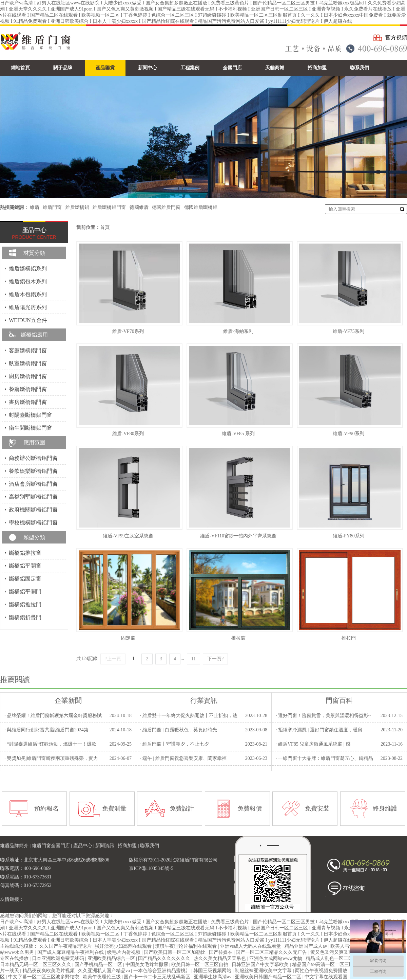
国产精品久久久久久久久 (165, 958)
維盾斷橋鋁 (77, 207)
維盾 (35, 207)
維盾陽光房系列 (28, 307)
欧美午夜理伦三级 (102, 977)
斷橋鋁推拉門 (25, 604)
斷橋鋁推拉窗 (25, 553)
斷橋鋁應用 (34, 335)
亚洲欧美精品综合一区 (112, 958)
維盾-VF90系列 (348, 434)
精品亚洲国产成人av (306, 946)
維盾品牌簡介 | (16, 846)
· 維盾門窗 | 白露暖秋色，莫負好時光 (179, 730)
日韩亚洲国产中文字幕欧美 (261, 965)
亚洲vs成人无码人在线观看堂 (251, 946)
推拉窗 (238, 638)
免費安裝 (317, 808)
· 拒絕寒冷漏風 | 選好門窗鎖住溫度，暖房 (319, 730)
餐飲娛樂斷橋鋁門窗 (33, 471)
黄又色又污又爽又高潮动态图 (342, 952)
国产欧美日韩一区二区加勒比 (175, 952)
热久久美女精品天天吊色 (220, 958)
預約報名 (46, 808)
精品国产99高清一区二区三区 (324, 965)
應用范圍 (34, 442)
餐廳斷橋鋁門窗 (28, 389)
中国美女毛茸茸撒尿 (148, 965)
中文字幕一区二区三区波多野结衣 (44, 977)
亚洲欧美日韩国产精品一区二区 (269, 977)
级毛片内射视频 (124, 952)
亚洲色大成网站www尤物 (276, 958)
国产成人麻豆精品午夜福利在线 (71, 952)
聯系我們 (150, 846)
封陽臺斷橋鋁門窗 (31, 415)
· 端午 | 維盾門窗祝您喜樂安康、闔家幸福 (183, 758)
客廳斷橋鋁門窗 (28, 350)
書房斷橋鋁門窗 (28, 402)
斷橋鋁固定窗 (25, 579)
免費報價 (250, 808)
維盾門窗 (52, 207)
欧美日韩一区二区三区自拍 (200, 965)
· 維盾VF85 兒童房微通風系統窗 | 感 (313, 744)
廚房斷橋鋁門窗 (28, 376)
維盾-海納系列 (238, 331)
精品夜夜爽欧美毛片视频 (49, 971)
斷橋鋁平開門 (25, 592)
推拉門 (349, 638)
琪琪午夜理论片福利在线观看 (187, 946)
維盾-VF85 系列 (238, 434)
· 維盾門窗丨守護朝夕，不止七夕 (175, 744)
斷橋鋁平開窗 (25, 566)
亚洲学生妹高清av (213, 977)
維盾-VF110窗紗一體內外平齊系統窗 (238, 536)
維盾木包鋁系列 (28, 294)
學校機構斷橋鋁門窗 (33, 523)
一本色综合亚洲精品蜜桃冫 (162, 971)
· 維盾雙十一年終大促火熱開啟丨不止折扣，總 (189, 716)
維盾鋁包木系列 (28, 281)
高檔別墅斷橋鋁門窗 (33, 497)
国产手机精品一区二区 (99, 965)
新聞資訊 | (106, 846)
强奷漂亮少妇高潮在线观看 (124, 946)
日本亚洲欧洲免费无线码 (59, 958)
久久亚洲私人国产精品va (105, 971)
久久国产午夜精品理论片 (66, 946)
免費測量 (114, 808)
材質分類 (34, 253)
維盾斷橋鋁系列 (28, 269)
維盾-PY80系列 (348, 536)
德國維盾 (139, 207)
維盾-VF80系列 (128, 434)
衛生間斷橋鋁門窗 (31, 428)
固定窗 (128, 638)
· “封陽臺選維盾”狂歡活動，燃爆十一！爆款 (50, 744)
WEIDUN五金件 (28, 320)
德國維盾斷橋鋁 (201, 207)
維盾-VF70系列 (128, 331)
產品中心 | (84, 846)
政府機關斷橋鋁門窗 (33, 510)
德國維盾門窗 (166, 207)
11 (193, 659)
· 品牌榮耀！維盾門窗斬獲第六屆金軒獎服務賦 (53, 716)
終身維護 (385, 808)
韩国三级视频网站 (213, 971)
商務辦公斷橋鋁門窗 (33, 458)
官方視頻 (396, 38)
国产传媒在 (221, 952)
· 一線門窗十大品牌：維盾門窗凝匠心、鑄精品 (324, 758)
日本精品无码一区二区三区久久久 (36, 965)
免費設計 (182, 808)
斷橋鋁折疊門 (25, 617)
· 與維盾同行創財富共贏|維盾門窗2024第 (46, 730)
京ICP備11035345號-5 (151, 868)
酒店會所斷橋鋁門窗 (33, 484)
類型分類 (34, 537)
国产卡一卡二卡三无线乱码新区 (158, 977)
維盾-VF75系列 (348, 331)
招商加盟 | (129, 846)
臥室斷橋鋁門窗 (28, 363)
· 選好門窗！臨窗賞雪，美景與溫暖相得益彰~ (323, 716)
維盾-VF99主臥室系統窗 (128, 536)
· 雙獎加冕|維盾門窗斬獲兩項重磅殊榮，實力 (51, 758)
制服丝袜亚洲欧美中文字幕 (264, 971)
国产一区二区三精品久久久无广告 (272, 952)
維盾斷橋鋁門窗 (109, 207)
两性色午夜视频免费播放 (322, 971)
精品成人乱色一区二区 (330, 958)
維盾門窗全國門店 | (53, 846)
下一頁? (215, 659)
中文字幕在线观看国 (327, 977)
